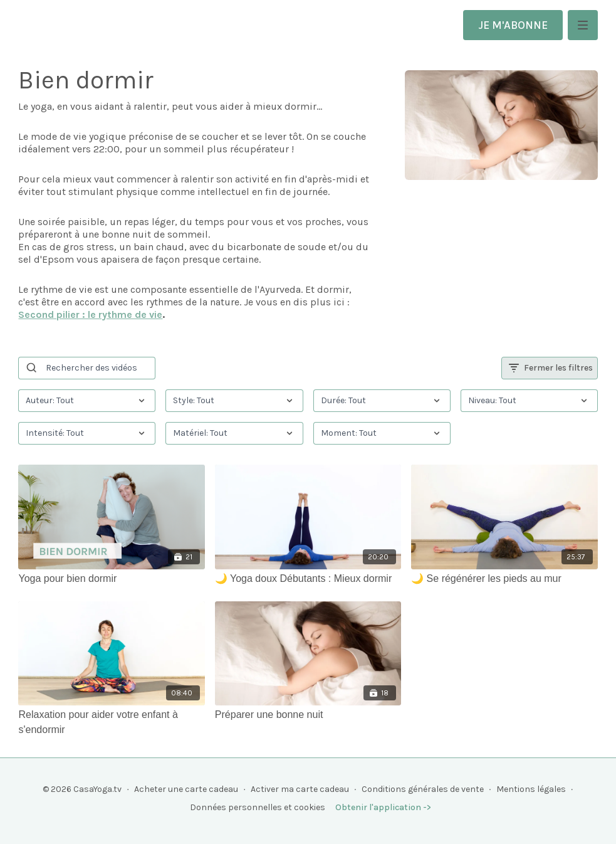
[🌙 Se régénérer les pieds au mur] (504, 579)
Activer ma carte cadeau (300, 789)
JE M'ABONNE (513, 25)
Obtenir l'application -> (383, 807)
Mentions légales (531, 789)
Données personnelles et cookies (258, 807)
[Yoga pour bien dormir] (111, 579)
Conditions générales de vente (423, 789)
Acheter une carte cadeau (186, 789)
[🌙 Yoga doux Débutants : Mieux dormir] (308, 579)
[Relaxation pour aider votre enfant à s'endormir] (111, 722)
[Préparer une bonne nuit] (308, 715)
